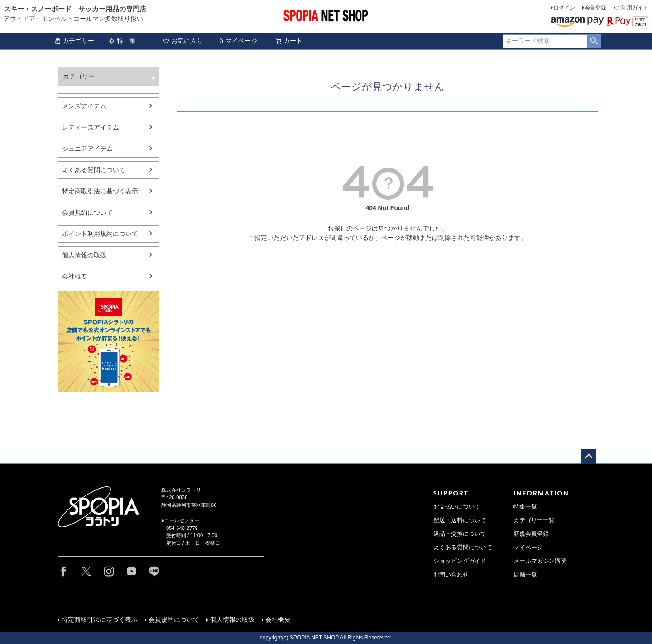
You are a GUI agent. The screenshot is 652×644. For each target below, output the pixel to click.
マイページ (237, 41)
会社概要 (75, 276)
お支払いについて (457, 507)
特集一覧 (525, 507)
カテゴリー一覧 (534, 520)
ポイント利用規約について (100, 234)
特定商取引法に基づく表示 (100, 191)
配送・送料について (460, 520)
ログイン (564, 8)
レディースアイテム (91, 127)
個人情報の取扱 (84, 255)
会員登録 (595, 8)
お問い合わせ (451, 575)
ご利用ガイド (632, 8)
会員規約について (87, 212)
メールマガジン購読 (540, 561)
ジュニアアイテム (87, 149)
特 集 (122, 41)
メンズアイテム (84, 106)
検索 (594, 41)
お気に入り (183, 41)
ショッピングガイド (460, 561)
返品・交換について (460, 534)
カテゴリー (74, 41)
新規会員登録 (531, 534)
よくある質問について (94, 170)
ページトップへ (589, 457)
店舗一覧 (525, 575)
